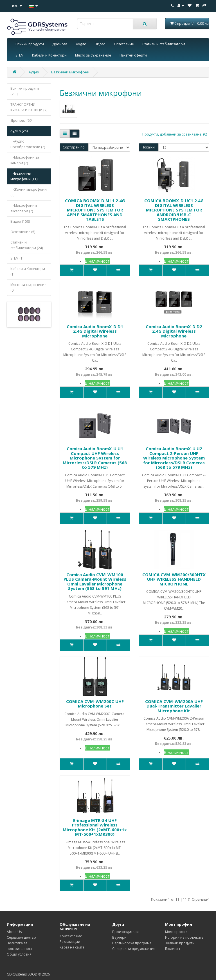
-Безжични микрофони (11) (24, 176)
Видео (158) (20, 221)
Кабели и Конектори (49, 55)
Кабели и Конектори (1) (28, 272)
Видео (100, 44)
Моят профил (176, 932)
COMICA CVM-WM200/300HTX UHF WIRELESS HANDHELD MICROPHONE (174, 579)
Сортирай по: (74, 147)
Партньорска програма (132, 943)
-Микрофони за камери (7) (25, 160)
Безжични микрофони (70, 72)
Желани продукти (180, 943)
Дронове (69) (21, 120)
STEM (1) (17, 258)
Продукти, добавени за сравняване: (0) (175, 134)
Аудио (81, 44)
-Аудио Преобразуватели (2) (28, 144)
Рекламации (70, 942)
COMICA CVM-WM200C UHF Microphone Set (95, 704)
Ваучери (119, 937)
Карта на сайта (72, 947)
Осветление (124, 44)
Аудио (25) (19, 131)
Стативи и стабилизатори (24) (27, 245)
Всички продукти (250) (25, 91)
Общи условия (19, 954)
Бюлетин (173, 949)
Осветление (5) (23, 232)
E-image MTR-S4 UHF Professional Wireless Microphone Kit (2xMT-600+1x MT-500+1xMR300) (95, 827)
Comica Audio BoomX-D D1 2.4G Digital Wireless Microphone (95, 331)
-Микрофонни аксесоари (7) (24, 208)
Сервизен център (21, 937)
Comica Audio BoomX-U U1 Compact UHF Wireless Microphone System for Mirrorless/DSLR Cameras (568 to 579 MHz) (95, 458)
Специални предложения (134, 949)
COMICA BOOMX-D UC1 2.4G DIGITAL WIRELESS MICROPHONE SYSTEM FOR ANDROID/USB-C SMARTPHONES (174, 210)
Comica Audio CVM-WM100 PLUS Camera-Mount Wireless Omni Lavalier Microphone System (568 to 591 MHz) (95, 582)
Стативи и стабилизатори (164, 44)
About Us (14, 932)
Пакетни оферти (133, 55)
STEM (20, 55)
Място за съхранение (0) (28, 288)
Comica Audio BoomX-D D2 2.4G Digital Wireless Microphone (174, 331)
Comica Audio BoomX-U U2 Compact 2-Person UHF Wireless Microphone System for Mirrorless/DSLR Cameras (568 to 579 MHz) (174, 458)
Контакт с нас (71, 936)
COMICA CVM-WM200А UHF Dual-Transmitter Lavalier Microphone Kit (174, 706)
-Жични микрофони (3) (29, 192)
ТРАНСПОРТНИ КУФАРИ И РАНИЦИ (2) (29, 107)
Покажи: (149, 147)
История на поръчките (184, 937)
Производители (125, 932)
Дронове (60, 44)
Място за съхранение (93, 55)
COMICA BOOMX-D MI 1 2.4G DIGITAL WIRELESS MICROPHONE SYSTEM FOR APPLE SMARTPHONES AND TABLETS (95, 210)
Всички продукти (30, 44)
